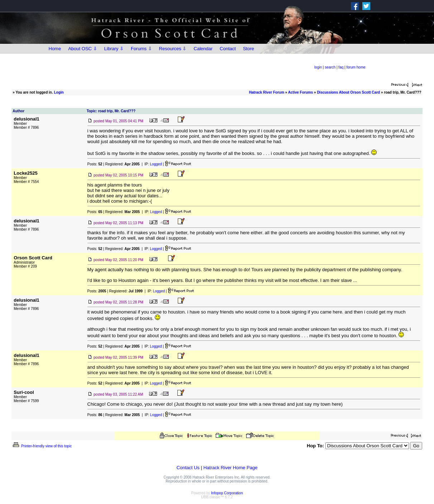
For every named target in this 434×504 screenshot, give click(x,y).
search (330, 67)
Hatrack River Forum (267, 92)
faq (341, 67)
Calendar (203, 49)
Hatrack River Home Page (230, 468)
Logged (156, 164)
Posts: (95, 164)
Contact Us (188, 468)
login (318, 67)
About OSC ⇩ (82, 49)
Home (55, 49)
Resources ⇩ (173, 49)
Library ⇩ (114, 49)
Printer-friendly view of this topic (42, 446)
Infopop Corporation (227, 493)
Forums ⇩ (141, 49)
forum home (356, 67)
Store (249, 49)
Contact (228, 49)
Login (59, 92)
